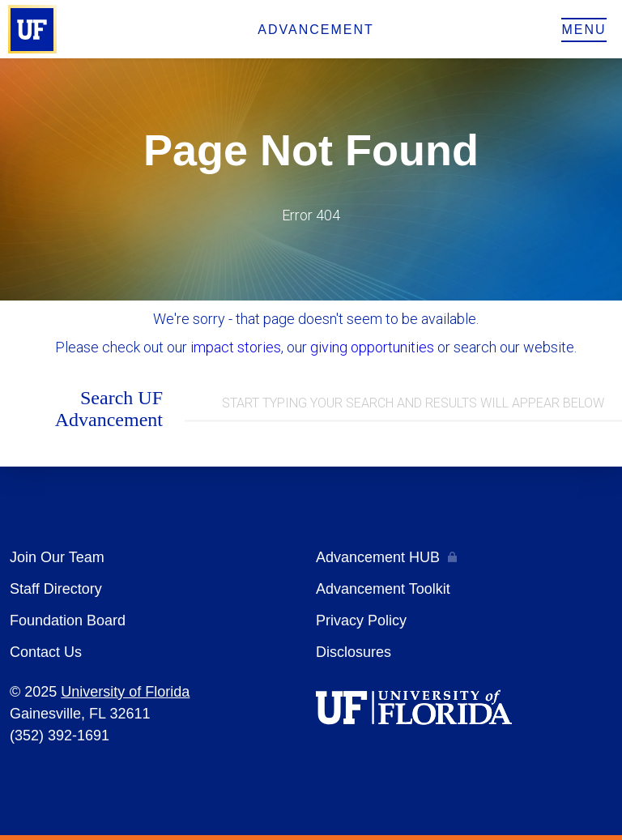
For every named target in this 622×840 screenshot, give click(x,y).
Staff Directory (56, 589)
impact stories (236, 347)
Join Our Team (57, 557)
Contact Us (46, 652)
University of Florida (125, 692)
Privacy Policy (361, 620)
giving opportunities (372, 347)
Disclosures (354, 652)
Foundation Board (68, 620)
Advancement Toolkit (383, 589)
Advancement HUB (378, 557)
